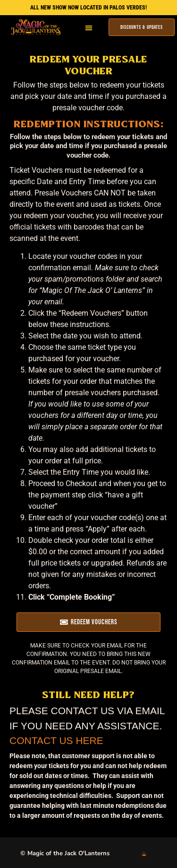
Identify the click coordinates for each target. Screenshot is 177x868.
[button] (89, 27)
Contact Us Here (56, 740)
